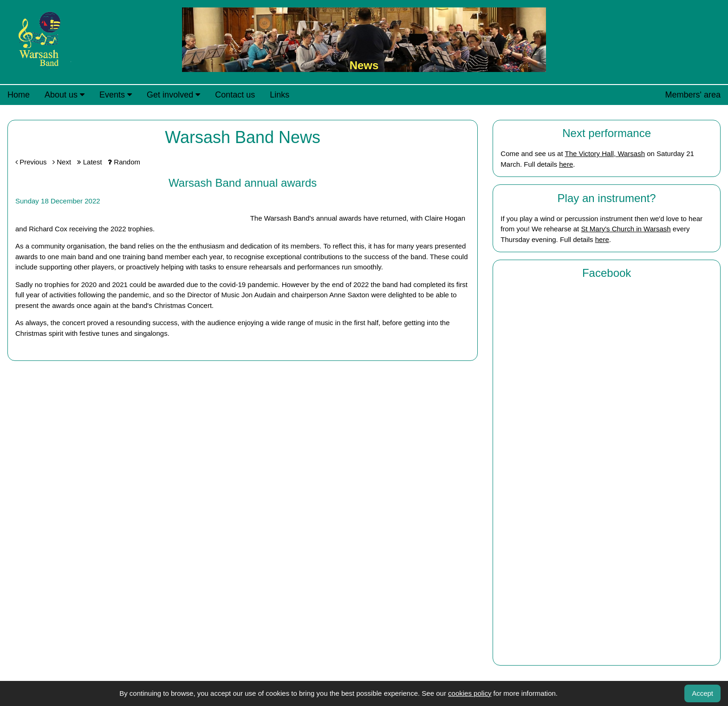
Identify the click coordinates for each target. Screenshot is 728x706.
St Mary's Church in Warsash (626, 229)
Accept (702, 693)
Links (279, 95)
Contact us (235, 95)
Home (19, 95)
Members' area (693, 95)
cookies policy (470, 693)
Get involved (173, 95)
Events (116, 95)
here (566, 164)
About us (65, 95)
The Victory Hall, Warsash (605, 154)
